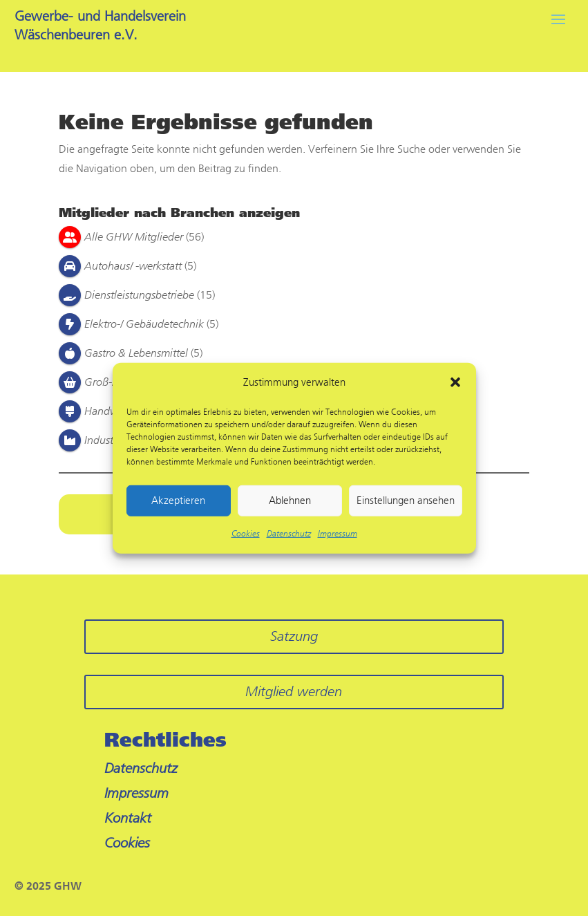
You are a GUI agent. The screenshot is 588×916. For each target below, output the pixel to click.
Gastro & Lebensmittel (136, 353)
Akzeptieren (178, 501)
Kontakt (128, 818)
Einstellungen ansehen (406, 501)
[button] (455, 382)
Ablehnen (290, 501)
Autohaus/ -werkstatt (133, 266)
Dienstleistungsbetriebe (139, 295)
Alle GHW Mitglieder (134, 237)
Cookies (246, 534)
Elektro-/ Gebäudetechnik (144, 324)
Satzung (294, 636)
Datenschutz (289, 534)
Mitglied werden (294, 692)
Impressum (338, 534)
